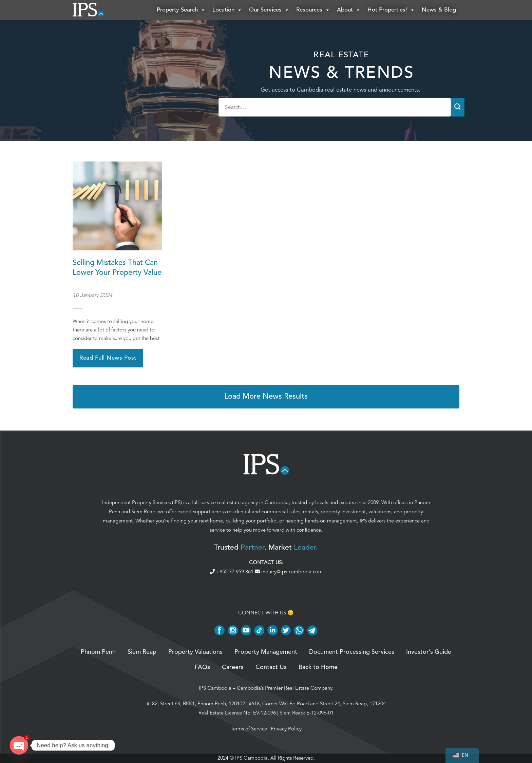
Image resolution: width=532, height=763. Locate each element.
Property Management (266, 652)
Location (227, 10)
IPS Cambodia (215, 688)
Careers (233, 667)
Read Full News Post (108, 358)
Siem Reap (143, 512)
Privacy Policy (286, 729)
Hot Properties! (391, 10)
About (349, 10)
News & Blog (439, 10)
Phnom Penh (98, 652)
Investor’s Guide (429, 652)
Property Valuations (195, 652)
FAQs (202, 667)
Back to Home (318, 667)
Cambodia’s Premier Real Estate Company (284, 688)
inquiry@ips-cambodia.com (289, 572)
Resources (313, 10)
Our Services (269, 10)
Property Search (181, 10)
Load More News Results (266, 397)
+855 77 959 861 (232, 572)
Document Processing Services (352, 652)
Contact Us (271, 667)
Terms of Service (249, 729)
